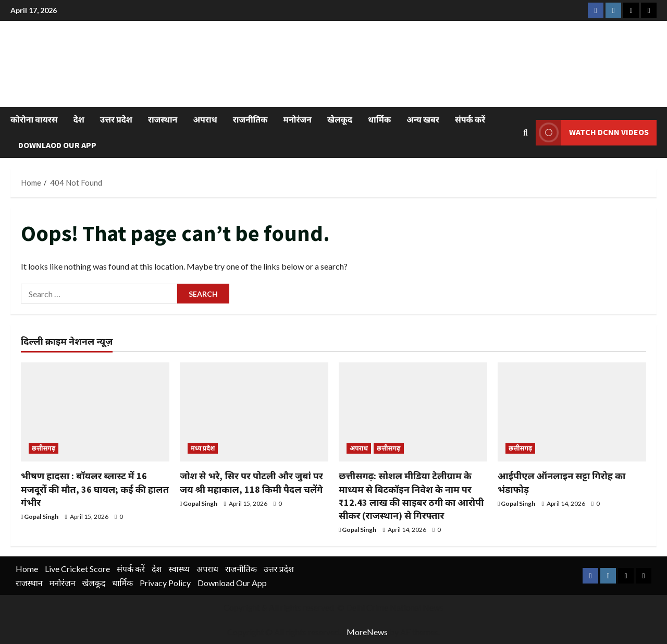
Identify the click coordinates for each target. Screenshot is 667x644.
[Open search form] (526, 132)
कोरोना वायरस (34, 119)
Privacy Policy (165, 583)
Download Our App (232, 583)
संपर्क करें (470, 119)
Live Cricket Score (77, 569)
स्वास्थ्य (179, 569)
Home (27, 569)
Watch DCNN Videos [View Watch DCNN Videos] (592, 132)
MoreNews (367, 632)
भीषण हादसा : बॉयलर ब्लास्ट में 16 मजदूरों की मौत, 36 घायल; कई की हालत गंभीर (95, 489)
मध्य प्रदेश (203, 448)
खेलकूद (340, 119)
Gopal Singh (41, 517)
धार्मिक (379, 119)
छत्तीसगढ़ (44, 448)
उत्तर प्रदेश (116, 119)
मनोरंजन (298, 119)
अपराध (205, 119)
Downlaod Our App (57, 145)
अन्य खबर (423, 119)
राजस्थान (163, 119)
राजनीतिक (250, 119)
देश (79, 119)
